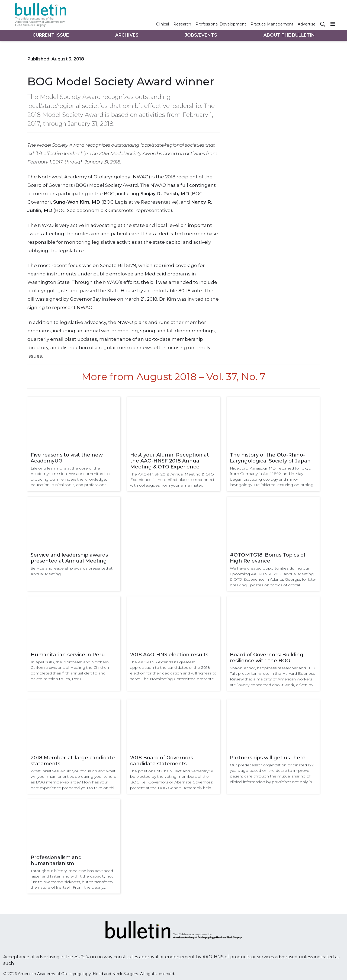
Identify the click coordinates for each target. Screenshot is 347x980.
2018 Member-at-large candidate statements (73, 761)
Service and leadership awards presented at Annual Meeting (69, 558)
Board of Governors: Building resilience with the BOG (267, 658)
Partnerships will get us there (268, 758)
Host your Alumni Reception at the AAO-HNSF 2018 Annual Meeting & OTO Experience (170, 461)
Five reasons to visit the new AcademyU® (67, 458)
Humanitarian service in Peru (68, 655)
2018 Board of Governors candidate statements (162, 761)
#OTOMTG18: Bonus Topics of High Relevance (268, 558)
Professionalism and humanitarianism (56, 860)
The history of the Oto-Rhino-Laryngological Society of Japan (270, 458)
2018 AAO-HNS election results (169, 655)
